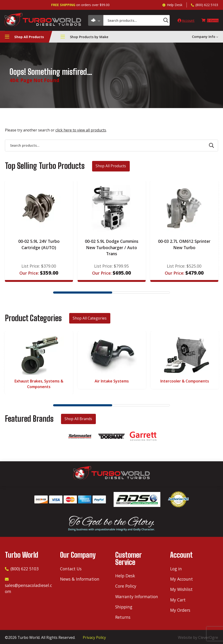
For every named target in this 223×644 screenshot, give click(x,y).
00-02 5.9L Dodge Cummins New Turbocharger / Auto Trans (112, 249)
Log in (176, 569)
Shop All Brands (78, 420)
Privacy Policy (94, 637)
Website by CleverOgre (198, 637)
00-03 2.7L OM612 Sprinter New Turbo (184, 246)
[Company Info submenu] (217, 38)
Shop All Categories (90, 319)
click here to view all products (81, 131)
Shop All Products (111, 167)
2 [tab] (140, 294)
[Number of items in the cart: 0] (209, 21)
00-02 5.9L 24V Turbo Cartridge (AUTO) (39, 246)
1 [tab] (83, 294)
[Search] (158, 21)
